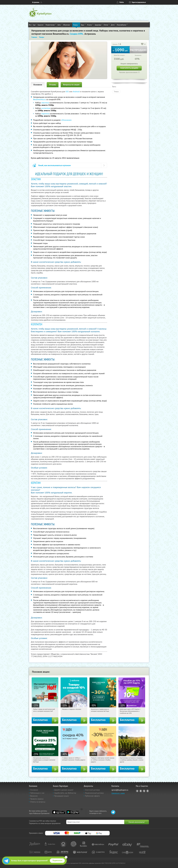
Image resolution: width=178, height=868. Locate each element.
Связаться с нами (118, 793)
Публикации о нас (37, 793)
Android (77, 91)
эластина (45, 103)
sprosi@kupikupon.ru (120, 790)
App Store (59, 812)
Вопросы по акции (71, 85)
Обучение (67, 25)
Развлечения (51, 25)
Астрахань (36, 2)
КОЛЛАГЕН (37, 324)
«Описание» (66, 120)
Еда (35, 25)
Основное (38, 85)
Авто (60, 25)
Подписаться (57, 860)
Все (30, 25)
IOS (67, 91)
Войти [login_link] (122, 2)
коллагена (46, 108)
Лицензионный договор (94, 793)
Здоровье (99, 25)
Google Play (73, 812)
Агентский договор (92, 790)
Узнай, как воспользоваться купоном (54, 165)
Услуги (90, 25)
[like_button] (142, 44)
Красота (41, 25)
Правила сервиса (37, 799)
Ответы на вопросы (38, 802)
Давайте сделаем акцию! (64, 790)
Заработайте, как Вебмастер (65, 793)
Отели (107, 25)
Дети (113, 25)
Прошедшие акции (61, 796)
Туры (83, 25)
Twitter (144, 791)
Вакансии (34, 796)
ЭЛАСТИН (36, 179)
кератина (45, 114)
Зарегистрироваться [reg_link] (139, 2)
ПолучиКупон (122, 25)
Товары (76, 25)
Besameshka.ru (39, 99)
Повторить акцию (129, 68)
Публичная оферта (92, 796)
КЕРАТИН (36, 483)
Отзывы (53, 85)
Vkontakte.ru (141, 791)
